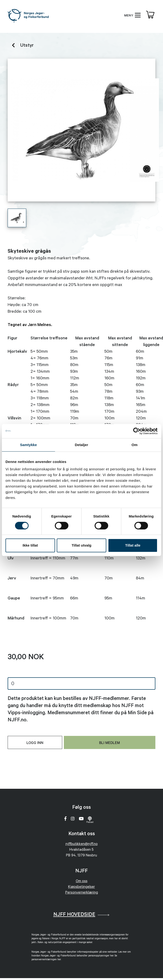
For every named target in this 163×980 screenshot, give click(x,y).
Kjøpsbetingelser (81, 887)
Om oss (82, 882)
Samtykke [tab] (28, 445)
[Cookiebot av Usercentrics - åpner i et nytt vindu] (137, 431)
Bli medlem (110, 743)
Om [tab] (135, 445)
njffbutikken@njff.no (82, 844)
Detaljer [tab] (81, 445)
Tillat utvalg (81, 545)
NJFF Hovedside (74, 915)
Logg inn (35, 743)
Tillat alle (133, 545)
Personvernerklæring (82, 893)
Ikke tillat (30, 545)
